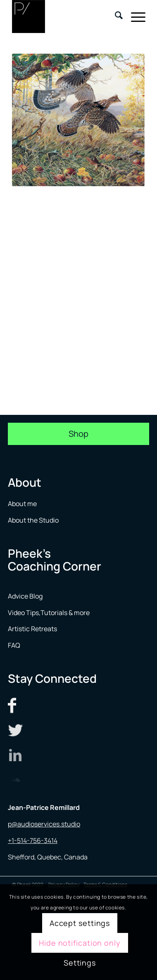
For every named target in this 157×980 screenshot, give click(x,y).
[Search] (115, 17)
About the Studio (33, 520)
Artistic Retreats (32, 629)
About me (23, 504)
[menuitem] (115, 17)
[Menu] (134, 17)
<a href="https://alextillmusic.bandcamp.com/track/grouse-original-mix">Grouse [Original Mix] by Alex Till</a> (79, 286)
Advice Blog (25, 596)
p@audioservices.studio (44, 824)
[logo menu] (65, 17)
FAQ (14, 645)
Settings (80, 963)
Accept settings (80, 923)
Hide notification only (80, 943)
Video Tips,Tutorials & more (49, 613)
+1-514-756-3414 (33, 840)
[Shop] (78, 434)
